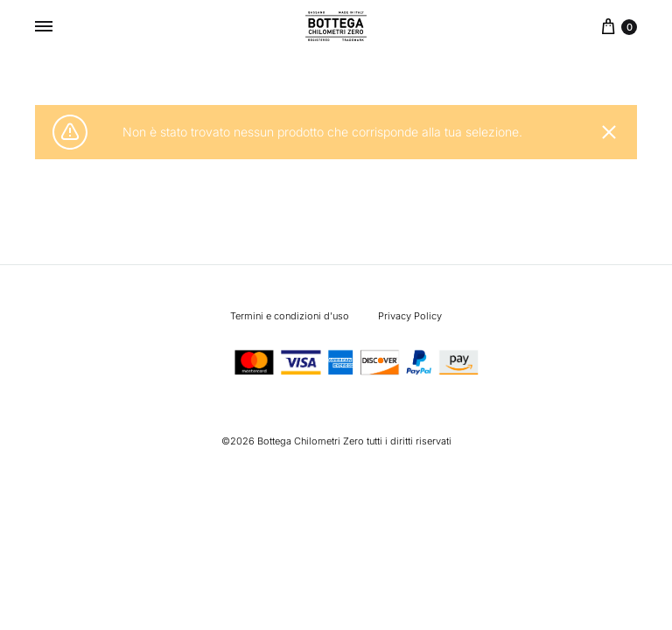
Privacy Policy (410, 316)
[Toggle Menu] (44, 26)
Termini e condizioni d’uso (290, 316)
